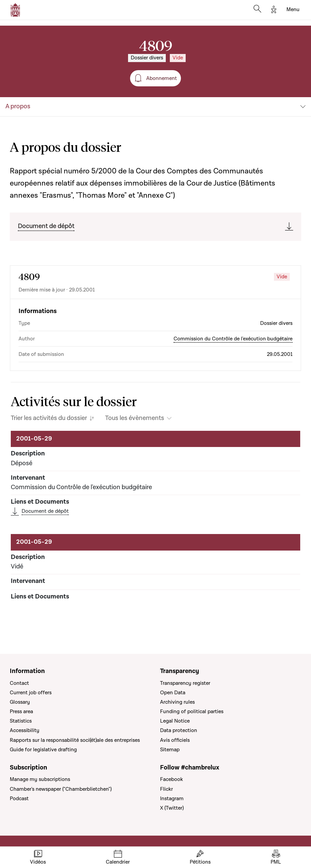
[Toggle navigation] (293, 10)
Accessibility (25, 730)
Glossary (20, 702)
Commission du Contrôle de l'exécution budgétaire (233, 339)
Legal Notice (175, 721)
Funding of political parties (192, 711)
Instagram (172, 799)
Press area (21, 711)
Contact (19, 683)
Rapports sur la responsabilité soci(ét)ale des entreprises (75, 740)
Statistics (21, 721)
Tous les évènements (135, 418)
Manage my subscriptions (40, 779)
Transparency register (185, 683)
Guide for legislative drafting (43, 750)
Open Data (173, 693)
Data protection (179, 730)
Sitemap (170, 750)
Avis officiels (175, 740)
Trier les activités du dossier (49, 418)
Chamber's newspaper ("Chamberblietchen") (61, 789)
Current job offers (31, 693)
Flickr (166, 789)
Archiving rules (177, 702)
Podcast (19, 799)
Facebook (172, 779)
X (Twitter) (172, 808)
